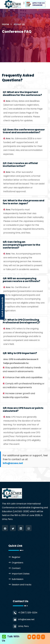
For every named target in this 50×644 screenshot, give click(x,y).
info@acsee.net (26, 619)
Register (16, 557)
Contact (16, 568)
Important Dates (21, 574)
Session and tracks (22, 585)
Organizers (17, 563)
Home (6, 24)
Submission (18, 579)
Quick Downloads (2, 307)
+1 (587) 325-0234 (28, 613)
